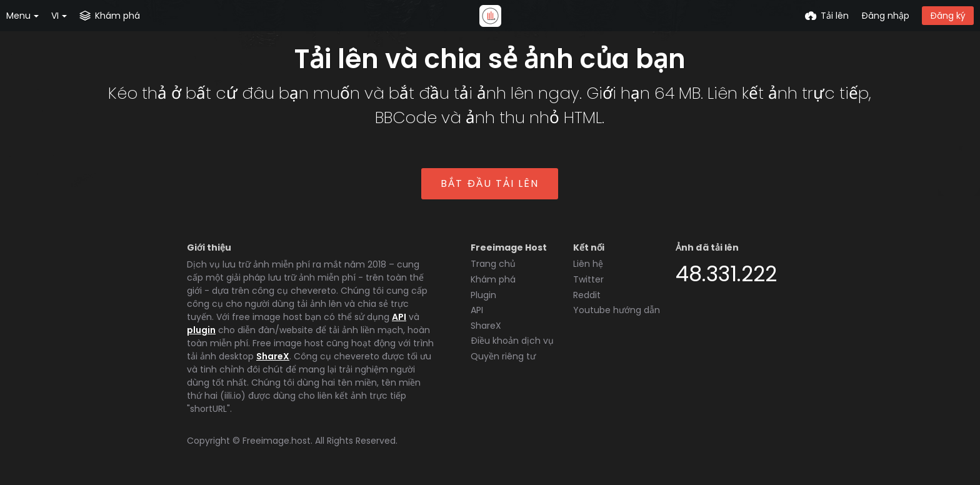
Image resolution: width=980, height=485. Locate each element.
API (399, 317)
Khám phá (493, 279)
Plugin (483, 295)
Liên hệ (588, 264)
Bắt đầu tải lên (490, 183)
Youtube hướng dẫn (617, 310)
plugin (201, 330)
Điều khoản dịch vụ (512, 341)
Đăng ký (948, 16)
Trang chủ (493, 264)
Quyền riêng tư (503, 356)
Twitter (588, 279)
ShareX (273, 356)
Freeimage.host (277, 441)
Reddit (587, 295)
